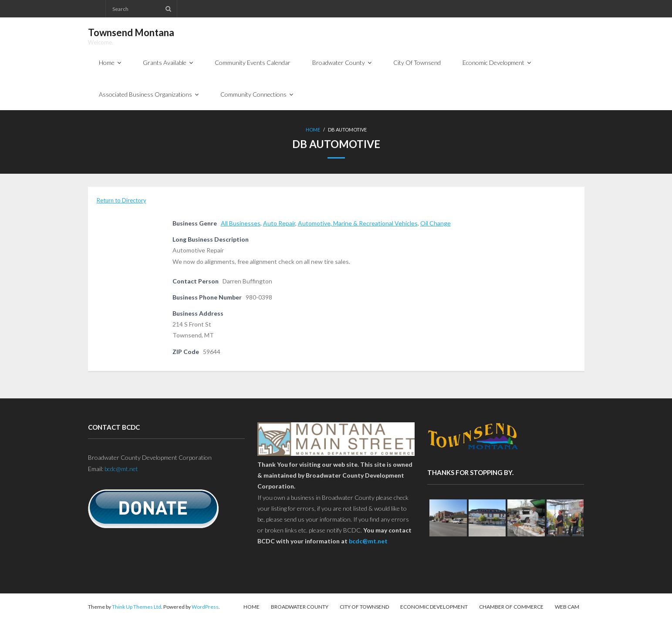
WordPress (205, 607)
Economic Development (434, 607)
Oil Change (436, 223)
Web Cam (567, 607)
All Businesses (241, 223)
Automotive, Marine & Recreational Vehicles (358, 223)
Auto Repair (279, 223)
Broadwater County (300, 607)
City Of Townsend (364, 607)
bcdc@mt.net (121, 469)
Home (313, 130)
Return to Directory (122, 200)
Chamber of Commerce (511, 607)
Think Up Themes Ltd (137, 607)
